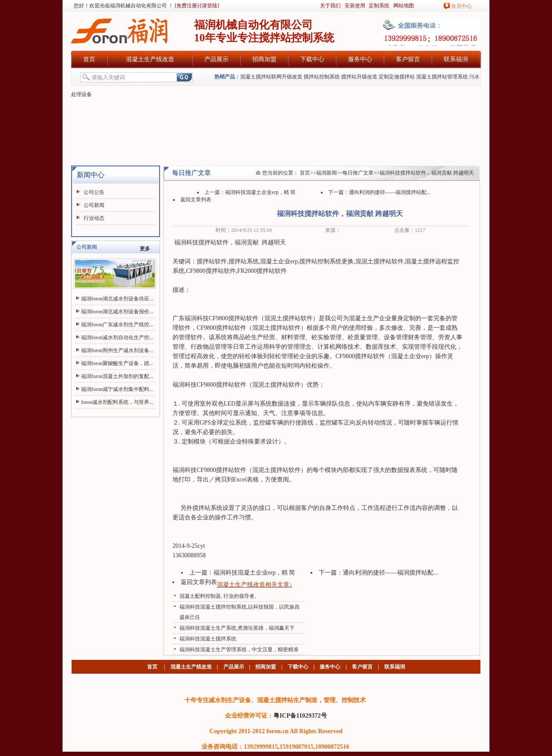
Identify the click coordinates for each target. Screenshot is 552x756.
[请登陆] (210, 6)
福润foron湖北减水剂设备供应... (117, 299)
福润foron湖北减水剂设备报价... (117, 312)
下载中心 (312, 59)
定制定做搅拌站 (397, 77)
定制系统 (379, 6)
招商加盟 (264, 59)
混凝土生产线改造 (150, 59)
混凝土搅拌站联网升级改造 (271, 77)
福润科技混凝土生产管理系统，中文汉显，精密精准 (239, 650)
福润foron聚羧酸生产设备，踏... (117, 363)
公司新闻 (94, 205)
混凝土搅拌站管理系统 (442, 77)
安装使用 (355, 6)
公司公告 (94, 192)
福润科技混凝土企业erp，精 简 (260, 192)
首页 (89, 59)
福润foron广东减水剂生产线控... (117, 325)
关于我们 (330, 6)
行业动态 (94, 218)
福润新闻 (326, 173)
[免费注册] (186, 6)
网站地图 (404, 6)
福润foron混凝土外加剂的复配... (117, 376)
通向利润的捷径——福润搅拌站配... (390, 192)
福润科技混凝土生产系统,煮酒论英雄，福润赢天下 (237, 628)
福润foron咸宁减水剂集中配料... (117, 389)
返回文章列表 (196, 200)
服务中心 (360, 59)
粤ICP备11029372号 (300, 715)
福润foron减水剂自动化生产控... (117, 337)
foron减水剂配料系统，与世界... (117, 402)
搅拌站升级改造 (359, 77)
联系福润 (456, 59)
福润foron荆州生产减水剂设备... (117, 350)
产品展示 (216, 59)
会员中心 (461, 6)
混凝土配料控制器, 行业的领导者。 (220, 596)
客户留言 (408, 59)
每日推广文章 (358, 173)
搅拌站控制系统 (322, 77)
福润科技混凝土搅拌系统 (208, 639)
